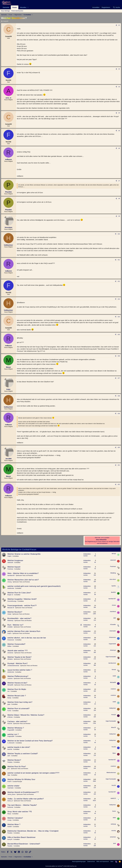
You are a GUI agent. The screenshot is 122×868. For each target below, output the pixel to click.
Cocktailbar (16, 556)
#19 (119, 414)
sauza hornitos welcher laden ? (20, 670)
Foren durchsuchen (17, 11)
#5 (119, 131)
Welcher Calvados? (15, 818)
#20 (119, 447)
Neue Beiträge (5, 11)
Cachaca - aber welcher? (17, 721)
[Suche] (116, 7)
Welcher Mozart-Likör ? (17, 696)
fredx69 (10, 827)
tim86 (114, 676)
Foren (15, 7)
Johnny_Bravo (11, 794)
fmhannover (11, 640)
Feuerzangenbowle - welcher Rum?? (22, 606)
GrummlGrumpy (12, 601)
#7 (119, 181)
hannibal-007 (11, 575)
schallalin (10, 627)
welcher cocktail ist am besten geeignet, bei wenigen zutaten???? (33, 773)
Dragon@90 (11, 730)
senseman (10, 653)
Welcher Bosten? (14, 760)
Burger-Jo (10, 595)
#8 (119, 199)
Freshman (10, 569)
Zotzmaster (113, 631)
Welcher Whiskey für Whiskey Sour (21, 779)
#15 (119, 335)
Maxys (9, 814)
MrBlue (9, 646)
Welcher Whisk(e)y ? (16, 728)
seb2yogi (113, 824)
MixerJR (114, 727)
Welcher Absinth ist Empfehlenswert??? (23, 792)
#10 (119, 234)
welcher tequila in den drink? (19, 747)
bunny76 (10, 839)
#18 (119, 396)
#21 (119, 465)
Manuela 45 (11, 608)
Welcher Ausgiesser (15, 560)
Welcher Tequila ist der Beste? (19, 657)
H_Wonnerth (11, 743)
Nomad (114, 670)
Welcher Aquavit (14, 567)
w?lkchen (10, 717)
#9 (119, 216)
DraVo (114, 811)
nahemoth (10, 563)
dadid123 (113, 798)
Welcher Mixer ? (14, 824)
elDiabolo (10, 659)
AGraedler (113, 625)
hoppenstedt (112, 644)
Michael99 (10, 685)
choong (9, 582)
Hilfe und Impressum (103, 861)
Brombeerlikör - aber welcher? (19, 618)
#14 (119, 317)
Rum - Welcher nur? (15, 625)
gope (9, 704)
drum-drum (113, 579)
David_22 (10, 801)
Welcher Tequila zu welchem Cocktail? (23, 754)
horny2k (114, 715)
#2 (119, 69)
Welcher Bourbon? (15, 612)
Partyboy (10, 762)
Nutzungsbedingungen (79, 861)
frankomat (10, 807)
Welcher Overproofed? (16, 644)
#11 (119, 260)
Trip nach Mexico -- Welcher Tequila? (22, 805)
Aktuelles (23, 7)
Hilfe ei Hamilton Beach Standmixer (21, 837)
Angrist (9, 556)
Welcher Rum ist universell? (18, 709)
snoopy (9, 820)
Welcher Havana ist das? (17, 683)
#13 (119, 299)
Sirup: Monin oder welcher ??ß (20, 812)
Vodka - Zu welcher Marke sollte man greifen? (26, 799)
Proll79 (9, 782)
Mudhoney (10, 621)
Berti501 (113, 592)
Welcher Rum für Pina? (17, 767)
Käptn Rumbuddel (111, 657)
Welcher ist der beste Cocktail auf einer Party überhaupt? (30, 741)
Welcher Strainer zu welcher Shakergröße (24, 554)
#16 (119, 356)
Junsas (114, 605)
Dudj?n (9, 633)
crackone (10, 678)
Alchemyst (113, 650)
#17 (119, 378)
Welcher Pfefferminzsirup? (18, 676)
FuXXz (9, 711)
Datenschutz (91, 861)
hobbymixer (113, 708)
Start (112, 861)
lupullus (114, 586)
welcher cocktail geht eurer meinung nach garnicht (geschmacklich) (34, 586)
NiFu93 (114, 554)
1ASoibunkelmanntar (13, 666)
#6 (119, 148)
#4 (119, 113)
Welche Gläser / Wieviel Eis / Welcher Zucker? (26, 715)
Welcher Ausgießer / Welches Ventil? (22, 599)
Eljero (114, 753)
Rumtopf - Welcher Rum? (17, 663)
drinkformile (11, 588)
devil (114, 843)
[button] (28, 7)
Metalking (113, 573)
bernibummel (112, 663)
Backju (9, 698)
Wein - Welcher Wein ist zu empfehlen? (23, 573)
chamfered (113, 612)
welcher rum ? (13, 734)
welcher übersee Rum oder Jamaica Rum (24, 631)
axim (9, 756)
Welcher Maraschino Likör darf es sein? (23, 580)
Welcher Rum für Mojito (17, 689)
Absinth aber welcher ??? (18, 651)
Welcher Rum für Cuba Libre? (19, 593)
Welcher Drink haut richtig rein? (20, 702)
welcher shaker (13, 786)
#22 (119, 484)
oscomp (114, 831)
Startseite (6, 7)
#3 (119, 87)
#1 (119, 25)
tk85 (115, 618)
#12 (119, 281)
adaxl (114, 818)
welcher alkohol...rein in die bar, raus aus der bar (27, 638)
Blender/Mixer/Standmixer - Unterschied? (24, 844)
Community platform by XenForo (61, 866)
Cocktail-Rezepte (17, 782)
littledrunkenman (111, 773)
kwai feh (10, 724)
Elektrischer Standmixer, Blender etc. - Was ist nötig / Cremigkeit (33, 831)
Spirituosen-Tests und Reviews (24, 575)
